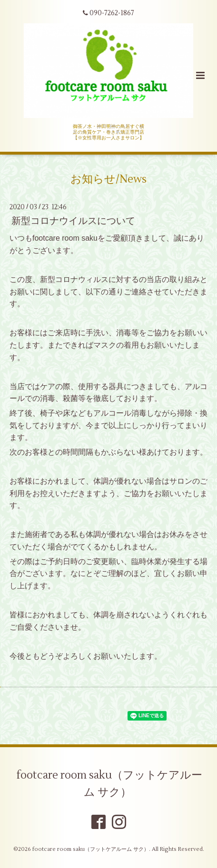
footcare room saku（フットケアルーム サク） (109, 783)
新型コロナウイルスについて (73, 221)
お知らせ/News (108, 179)
